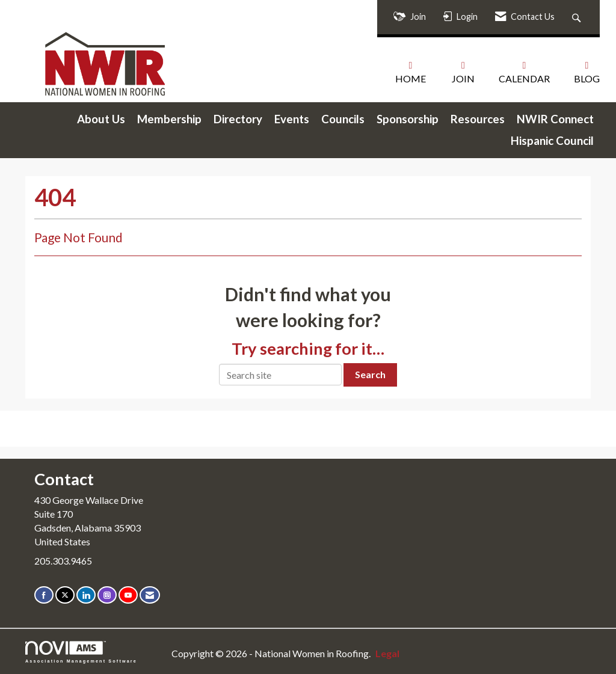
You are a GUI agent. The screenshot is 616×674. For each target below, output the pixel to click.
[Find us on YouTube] (128, 595)
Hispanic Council (552, 141)
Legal (387, 653)
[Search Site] (578, 17)
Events (292, 119)
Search (370, 374)
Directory (238, 119)
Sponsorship (408, 119)
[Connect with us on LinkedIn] (86, 595)
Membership (169, 119)
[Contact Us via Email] (150, 595)
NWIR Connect (555, 119)
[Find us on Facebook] (44, 595)
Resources (478, 119)
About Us (101, 119)
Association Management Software (81, 652)
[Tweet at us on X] (65, 595)
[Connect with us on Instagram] (107, 595)
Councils (343, 119)
